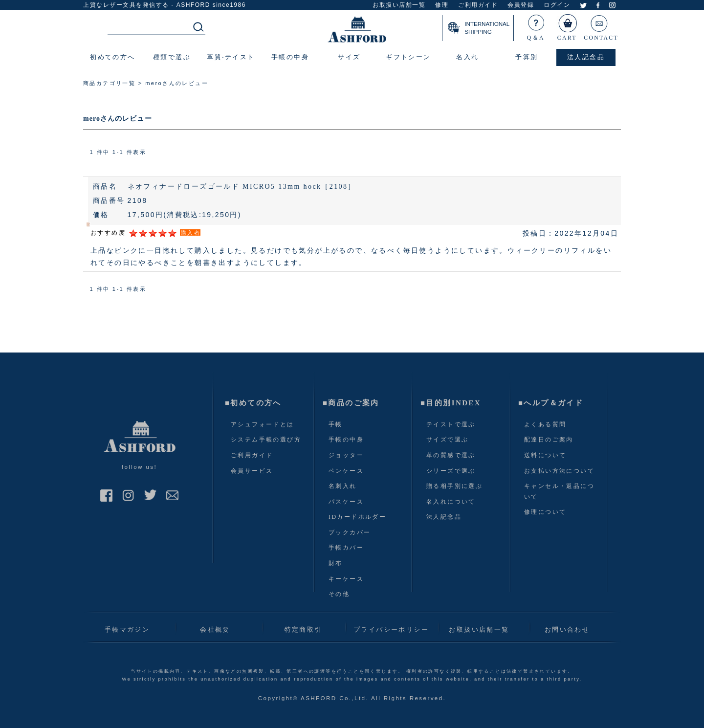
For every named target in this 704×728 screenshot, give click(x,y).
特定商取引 (303, 629)
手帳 (336, 424)
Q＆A (536, 25)
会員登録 (521, 5)
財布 (336, 563)
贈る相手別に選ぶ (454, 486)
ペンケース (346, 471)
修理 (442, 5)
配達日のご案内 (549, 440)
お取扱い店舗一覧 (399, 5)
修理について (545, 512)
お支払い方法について (559, 471)
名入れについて (451, 502)
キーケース (346, 579)
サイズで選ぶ (447, 440)
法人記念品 (444, 517)
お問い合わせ (567, 629)
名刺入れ (343, 486)
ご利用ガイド (478, 5)
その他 (339, 594)
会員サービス (252, 471)
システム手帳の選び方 (266, 440)
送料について (545, 455)
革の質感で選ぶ (451, 455)
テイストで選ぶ (451, 424)
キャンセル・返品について (559, 491)
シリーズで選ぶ (451, 471)
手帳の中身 (346, 440)
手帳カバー (346, 548)
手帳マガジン (127, 629)
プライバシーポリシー (391, 629)
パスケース (346, 502)
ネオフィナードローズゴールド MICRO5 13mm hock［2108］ (242, 187)
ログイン (557, 5)
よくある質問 (545, 424)
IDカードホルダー (357, 517)
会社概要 (215, 629)
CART (568, 25)
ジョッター (346, 455)
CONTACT (601, 25)
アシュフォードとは (263, 424)
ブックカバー (350, 532)
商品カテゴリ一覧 (109, 83)
